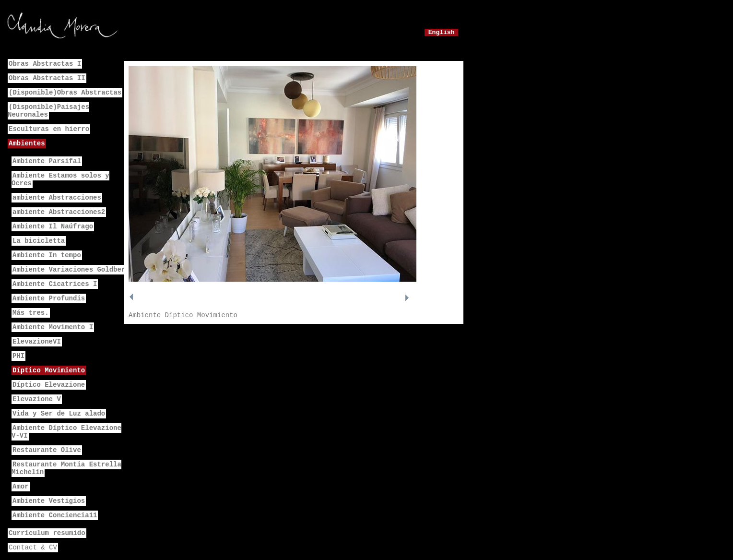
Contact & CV (33, 548)
